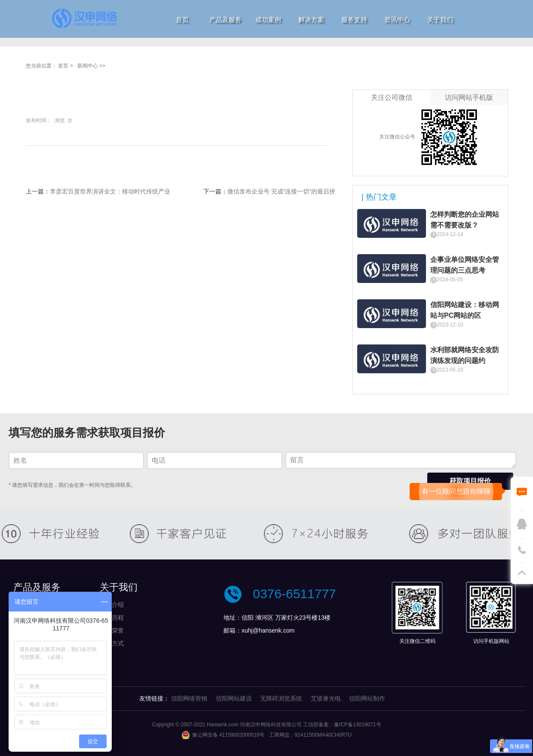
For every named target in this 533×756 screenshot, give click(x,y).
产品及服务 (225, 20)
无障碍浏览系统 (281, 698)
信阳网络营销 (189, 698)
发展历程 (112, 618)
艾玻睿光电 (326, 698)
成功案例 (268, 20)
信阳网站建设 (234, 698)
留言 (401, 460)
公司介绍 (112, 605)
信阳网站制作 (367, 698)
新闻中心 (88, 66)
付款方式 (112, 643)
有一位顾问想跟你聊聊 (456, 491)
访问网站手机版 (469, 97)
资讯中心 (397, 20)
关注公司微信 (392, 97)
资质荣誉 (112, 630)
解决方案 (311, 20)
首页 (182, 20)
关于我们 (440, 20)
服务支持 (354, 20)
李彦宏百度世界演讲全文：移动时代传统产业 (110, 191)
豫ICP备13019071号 (357, 725)
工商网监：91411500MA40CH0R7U (311, 735)
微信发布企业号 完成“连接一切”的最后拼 (281, 191)
